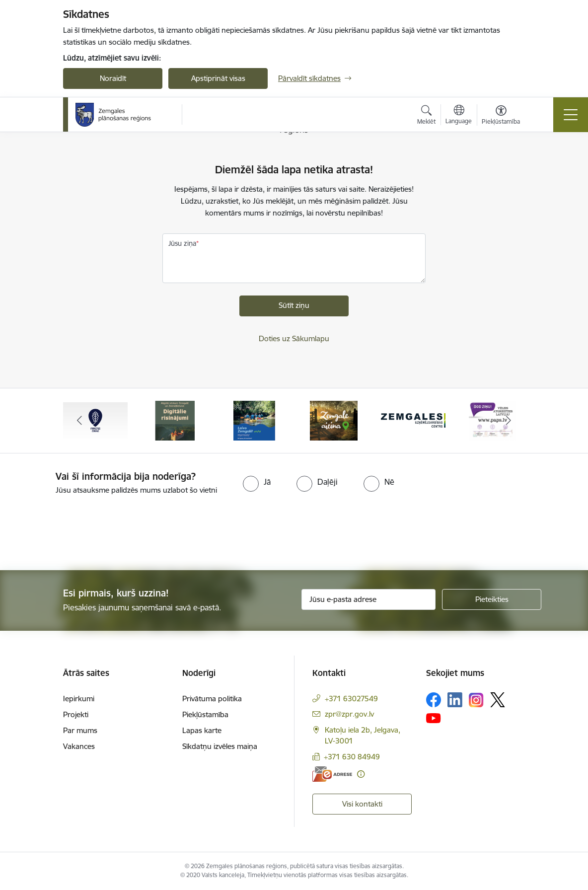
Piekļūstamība (205, 714)
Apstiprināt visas (218, 78)
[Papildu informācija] (361, 774)
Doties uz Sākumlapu (294, 338)
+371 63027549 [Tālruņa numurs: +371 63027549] (351, 699)
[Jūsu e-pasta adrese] (368, 599)
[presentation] (83, 533)
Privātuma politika (212, 699)
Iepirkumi (79, 699)
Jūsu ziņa (182, 243)
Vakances (79, 746)
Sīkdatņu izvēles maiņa (220, 746)
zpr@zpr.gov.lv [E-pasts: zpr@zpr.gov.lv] (349, 714)
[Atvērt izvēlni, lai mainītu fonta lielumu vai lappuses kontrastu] (501, 116)
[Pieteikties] (492, 599)
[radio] (257, 482)
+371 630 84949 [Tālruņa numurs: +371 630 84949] (352, 757)
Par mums (80, 730)
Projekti (76, 714)
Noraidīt (113, 78)
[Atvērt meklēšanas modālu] (426, 116)
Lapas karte (202, 730)
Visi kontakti (362, 804)
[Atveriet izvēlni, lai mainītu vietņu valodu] (459, 116)
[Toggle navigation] (571, 115)
